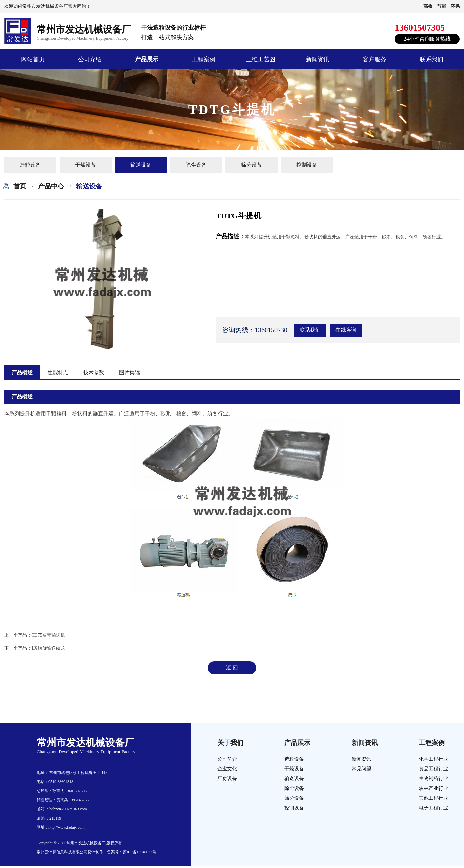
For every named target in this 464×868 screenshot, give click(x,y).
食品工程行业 (433, 769)
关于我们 (230, 743)
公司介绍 (90, 59)
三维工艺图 (261, 59)
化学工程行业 (433, 759)
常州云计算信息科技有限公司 (62, 852)
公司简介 (227, 759)
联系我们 (431, 59)
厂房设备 (227, 778)
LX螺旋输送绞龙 (48, 648)
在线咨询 (346, 330)
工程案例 (204, 59)
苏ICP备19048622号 (139, 852)
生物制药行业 (433, 778)
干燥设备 (86, 165)
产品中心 (51, 186)
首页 (20, 186)
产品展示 (147, 59)
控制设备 (307, 165)
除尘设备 (196, 165)
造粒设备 (30, 165)
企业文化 (227, 769)
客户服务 (375, 59)
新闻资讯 (318, 59)
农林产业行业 (433, 788)
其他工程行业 (433, 798)
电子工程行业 (433, 808)
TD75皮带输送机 (48, 635)
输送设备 (141, 165)
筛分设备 (252, 165)
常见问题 (362, 769)
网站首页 (33, 59)
